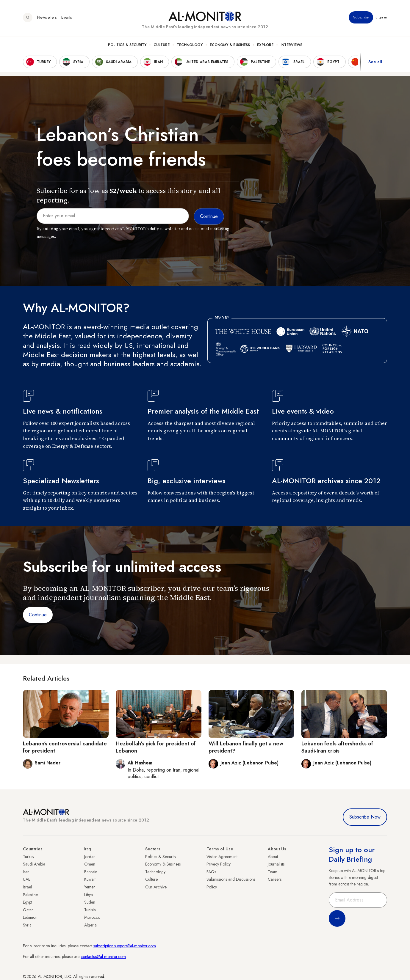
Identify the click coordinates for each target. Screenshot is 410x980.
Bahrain (91, 872)
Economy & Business (230, 45)
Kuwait (90, 879)
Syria (27, 925)
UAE (27, 879)
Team (273, 872)
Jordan (90, 857)
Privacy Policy (219, 864)
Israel (27, 887)
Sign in (381, 18)
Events (66, 18)
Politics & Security (127, 45)
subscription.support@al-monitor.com (125, 946)
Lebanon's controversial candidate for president (65, 747)
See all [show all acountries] (375, 62)
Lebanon (30, 917)
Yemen (90, 887)
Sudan (90, 902)
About (273, 857)
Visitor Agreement (222, 857)
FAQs (211, 872)
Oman (90, 864)
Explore (265, 45)
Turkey (29, 857)
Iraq (88, 849)
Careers (275, 879)
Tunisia (90, 910)
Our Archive (156, 887)
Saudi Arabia (34, 864)
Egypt (28, 902)
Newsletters (47, 18)
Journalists (276, 864)
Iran (26, 872)
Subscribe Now (365, 817)
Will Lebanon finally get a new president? (246, 747)
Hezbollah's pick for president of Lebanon (156, 747)
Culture (162, 45)
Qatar (28, 910)
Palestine (30, 895)
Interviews (291, 45)
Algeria (90, 925)
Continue (38, 615)
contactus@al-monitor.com (103, 957)
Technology (190, 45)
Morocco (92, 917)
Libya (89, 895)
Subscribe (361, 18)
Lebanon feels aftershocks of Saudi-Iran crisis (337, 747)
